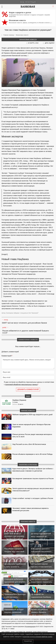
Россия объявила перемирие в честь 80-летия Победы (32, 454)
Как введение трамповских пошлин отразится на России (33, 479)
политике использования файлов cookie (38, 637)
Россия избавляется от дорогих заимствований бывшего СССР (26, 332)
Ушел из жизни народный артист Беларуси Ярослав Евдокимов (31, 426)
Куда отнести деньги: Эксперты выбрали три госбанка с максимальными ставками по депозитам (33, 470)
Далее (5, 327)
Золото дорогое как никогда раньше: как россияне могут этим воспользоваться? (33, 490)
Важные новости (28, 410)
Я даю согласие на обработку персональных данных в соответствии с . (29, 384)
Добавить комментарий (28, 389)
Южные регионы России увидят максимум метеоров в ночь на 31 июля (32, 436)
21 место (21, 404)
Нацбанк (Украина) (19, 400)
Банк (28, 396)
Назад (5, 320)
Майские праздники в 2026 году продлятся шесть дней (32, 415)
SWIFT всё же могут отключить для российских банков (24, 323)
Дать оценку (50, 43)
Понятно (28, 641)
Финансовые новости (28, 39)
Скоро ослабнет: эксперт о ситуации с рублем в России (33, 498)
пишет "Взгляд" (44, 98)
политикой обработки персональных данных (21, 385)
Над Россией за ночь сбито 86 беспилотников (29, 444)
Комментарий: (7, 356)
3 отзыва (15, 402)
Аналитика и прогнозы (28, 465)
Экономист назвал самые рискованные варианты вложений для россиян (31, 509)
